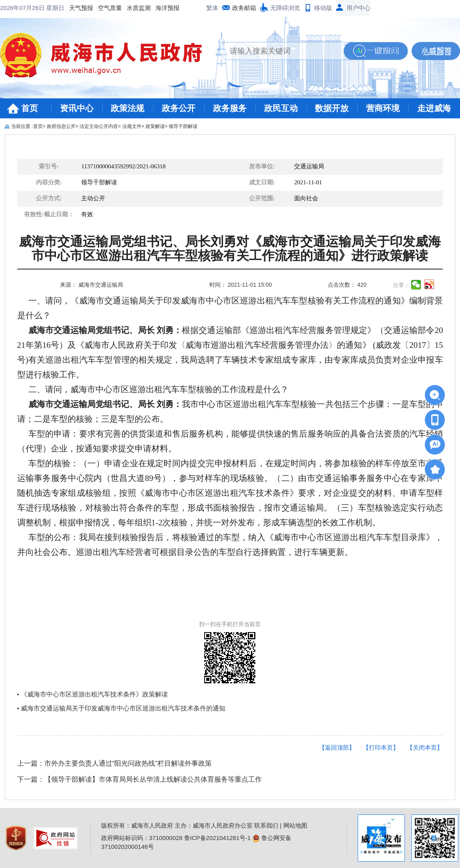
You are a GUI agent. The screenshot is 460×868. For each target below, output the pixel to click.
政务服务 (230, 108)
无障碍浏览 (285, 8)
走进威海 (434, 108)
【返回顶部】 (337, 747)
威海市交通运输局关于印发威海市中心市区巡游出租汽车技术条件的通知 (123, 708)
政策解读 (155, 126)
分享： (401, 285)
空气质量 (46, 8)
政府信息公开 (61, 126)
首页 (30, 108)
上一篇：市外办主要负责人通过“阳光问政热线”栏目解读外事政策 (115, 763)
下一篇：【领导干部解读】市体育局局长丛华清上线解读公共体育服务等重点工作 (139, 779)
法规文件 (132, 126)
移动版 (323, 8)
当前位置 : (22, 126)
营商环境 (383, 108)
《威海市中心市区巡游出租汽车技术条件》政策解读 (94, 694)
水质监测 (74, 8)
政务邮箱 (244, 8)
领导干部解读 (183, 126)
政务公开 (179, 108)
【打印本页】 (381, 747)
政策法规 (127, 108)
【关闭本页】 (425, 747)
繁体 (212, 8)
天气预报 (17, 8)
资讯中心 (77, 108)
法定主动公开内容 (99, 126)
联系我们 (266, 825)
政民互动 (281, 108)
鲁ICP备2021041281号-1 (218, 838)
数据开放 (332, 108)
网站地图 (295, 825)
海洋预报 (103, 8)
